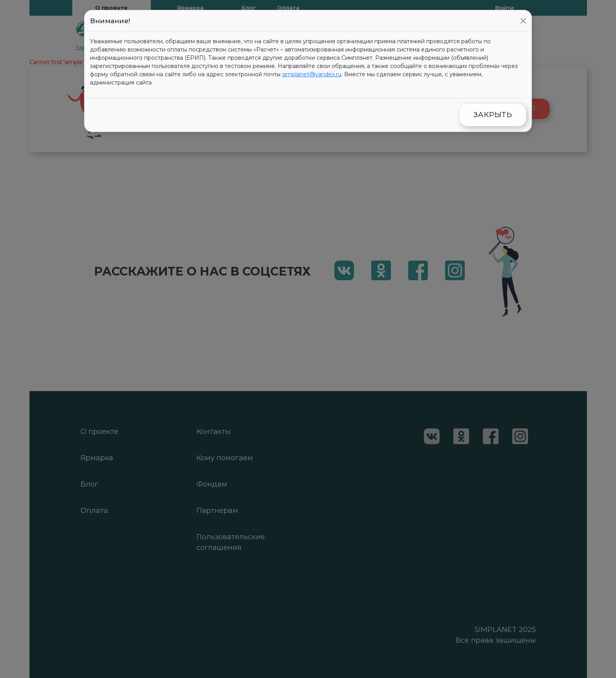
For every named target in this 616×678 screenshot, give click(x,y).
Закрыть (493, 115)
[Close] (523, 21)
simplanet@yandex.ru (312, 74)
